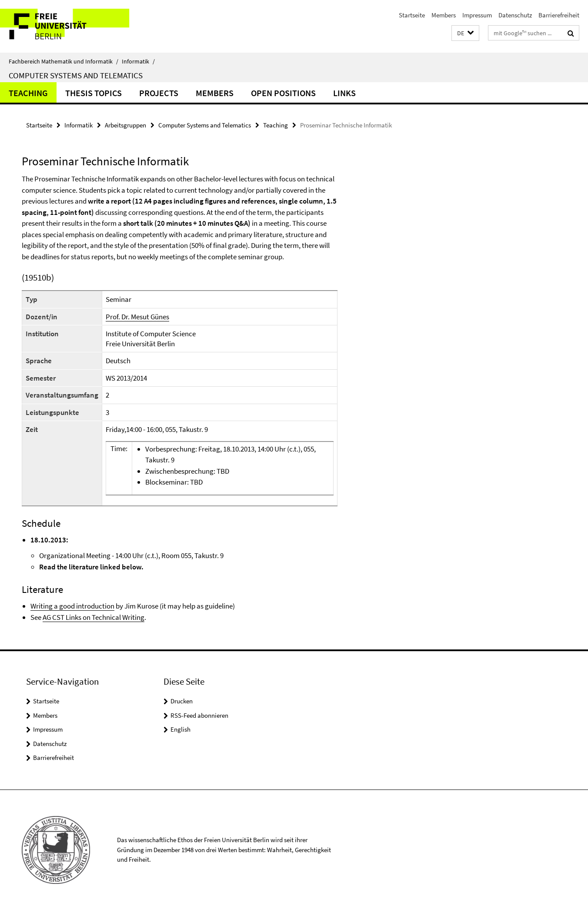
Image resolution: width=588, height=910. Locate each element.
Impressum (477, 15)
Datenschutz (515, 15)
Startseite (412, 15)
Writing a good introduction (72, 606)
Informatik (138, 61)
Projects (159, 93)
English (180, 729)
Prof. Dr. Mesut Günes (137, 317)
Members (444, 15)
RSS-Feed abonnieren (199, 715)
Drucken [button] (182, 701)
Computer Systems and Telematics (76, 75)
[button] (465, 33)
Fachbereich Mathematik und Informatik (63, 61)
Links (344, 93)
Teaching (28, 93)
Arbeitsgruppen (125, 125)
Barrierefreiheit (559, 15)
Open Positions (283, 93)
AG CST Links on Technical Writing (94, 617)
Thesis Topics (94, 93)
